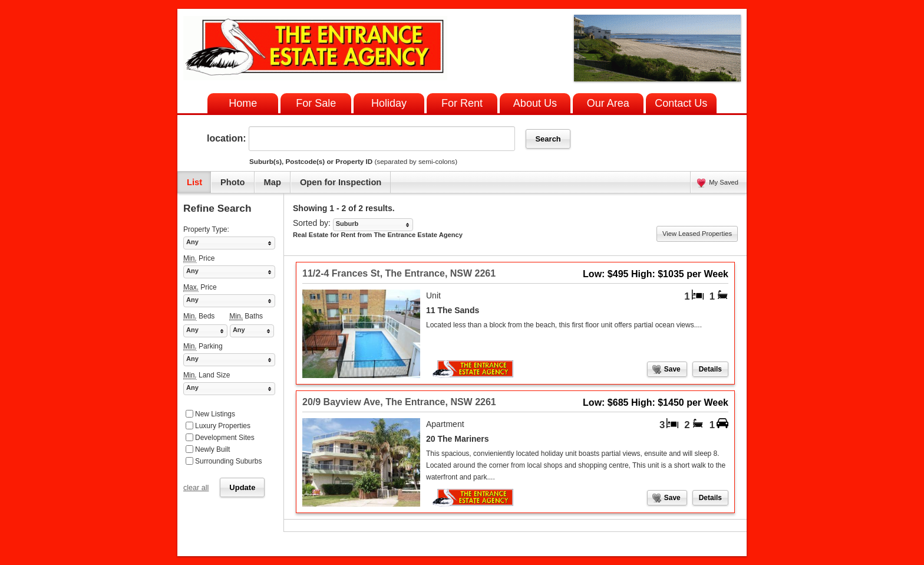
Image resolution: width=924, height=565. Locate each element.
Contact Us (681, 103)
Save (672, 369)
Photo (233, 182)
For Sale (316, 103)
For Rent (462, 103)
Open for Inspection (341, 182)
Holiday (389, 103)
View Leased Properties (697, 234)
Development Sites (225, 438)
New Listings (215, 414)
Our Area (608, 103)
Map (273, 182)
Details (710, 369)
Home (243, 103)
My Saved (724, 182)
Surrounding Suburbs (228, 461)
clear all (196, 488)
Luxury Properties (223, 426)
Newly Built (212, 449)
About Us (535, 103)
